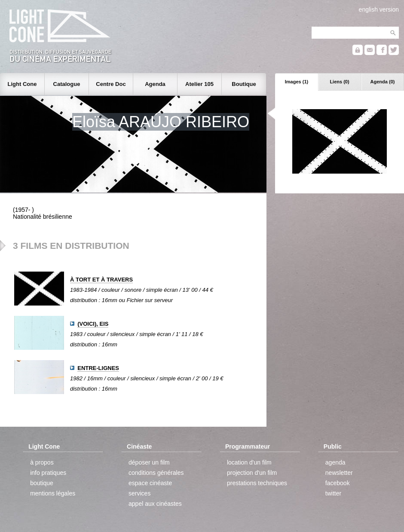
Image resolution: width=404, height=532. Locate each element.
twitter (333, 493)
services (139, 493)
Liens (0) (339, 82)
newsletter (339, 473)
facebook (338, 483)
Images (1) (297, 82)
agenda (335, 462)
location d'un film (249, 462)
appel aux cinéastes (155, 504)
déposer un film (149, 462)
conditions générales (156, 473)
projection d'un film (252, 473)
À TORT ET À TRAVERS (101, 280)
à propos (42, 462)
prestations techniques (257, 483)
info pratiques (48, 473)
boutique (42, 483)
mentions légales (53, 493)
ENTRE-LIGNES (98, 368)
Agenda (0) (383, 82)
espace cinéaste (150, 483)
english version (379, 9)
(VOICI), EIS (93, 324)
